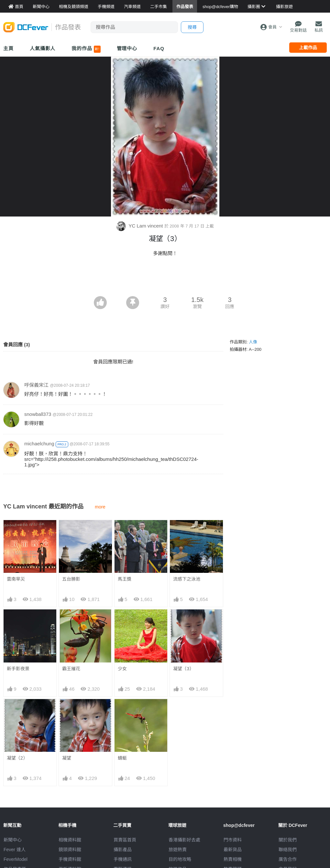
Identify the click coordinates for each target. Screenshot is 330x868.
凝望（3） (183, 669)
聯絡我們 (288, 850)
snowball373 (38, 414)
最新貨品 (233, 850)
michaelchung (39, 444)
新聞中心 (13, 840)
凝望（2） (17, 758)
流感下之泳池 (187, 579)
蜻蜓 (122, 758)
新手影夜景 (18, 669)
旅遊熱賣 (178, 850)
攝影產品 (123, 850)
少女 (122, 669)
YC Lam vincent (140, 226)
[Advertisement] (165, 278)
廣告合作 (288, 859)
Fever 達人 (15, 850)
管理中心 (127, 48)
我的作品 (86, 49)
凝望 (67, 758)
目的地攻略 (180, 859)
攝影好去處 (184, 840)
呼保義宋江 (36, 385)
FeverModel (16, 859)
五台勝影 (71, 579)
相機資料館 (70, 840)
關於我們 (288, 840)
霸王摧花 (71, 669)
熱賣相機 (233, 859)
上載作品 (308, 48)
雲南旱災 (16, 579)
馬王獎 (125, 579)
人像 (253, 342)
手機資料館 (70, 859)
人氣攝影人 (43, 48)
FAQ (159, 48)
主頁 (8, 48)
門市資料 (233, 840)
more (100, 507)
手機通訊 (123, 859)
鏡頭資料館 (70, 850)
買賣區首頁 (125, 840)
